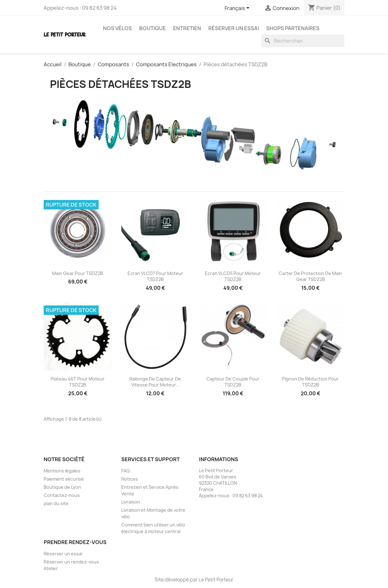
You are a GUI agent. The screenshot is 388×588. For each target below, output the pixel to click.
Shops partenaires (293, 28)
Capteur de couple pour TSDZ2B (233, 382)
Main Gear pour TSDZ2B (78, 273)
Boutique (153, 28)
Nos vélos (117, 28)
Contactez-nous (62, 495)
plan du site (56, 503)
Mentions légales (62, 471)
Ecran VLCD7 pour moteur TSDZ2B (155, 276)
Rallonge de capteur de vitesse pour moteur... (155, 382)
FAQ (126, 471)
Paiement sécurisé (64, 479)
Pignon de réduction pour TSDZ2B (310, 382)
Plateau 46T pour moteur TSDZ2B (78, 382)
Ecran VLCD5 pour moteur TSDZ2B (233, 276)
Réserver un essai (234, 28)
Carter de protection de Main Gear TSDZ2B (310, 276)
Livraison (131, 502)
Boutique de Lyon (62, 487)
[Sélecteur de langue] (238, 8)
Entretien (187, 28)
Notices (130, 479)
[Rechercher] (303, 41)
